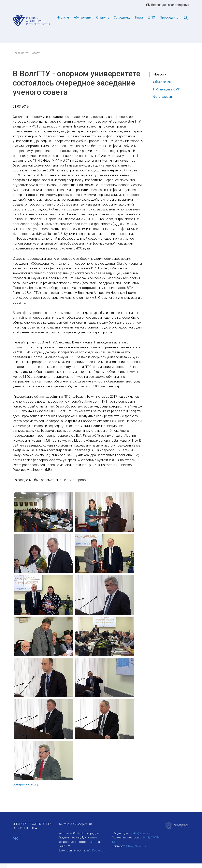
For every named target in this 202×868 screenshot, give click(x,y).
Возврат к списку (26, 784)
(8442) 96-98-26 (141, 833)
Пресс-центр (169, 17)
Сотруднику (122, 17)
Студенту (103, 17)
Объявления (162, 82)
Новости (160, 74)
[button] (3, 866)
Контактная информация (75, 824)
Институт (63, 17)
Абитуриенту (83, 17)
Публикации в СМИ (167, 89)
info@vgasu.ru (96, 850)
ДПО (151, 17)
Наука (139, 17)
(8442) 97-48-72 (136, 846)
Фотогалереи (162, 97)
